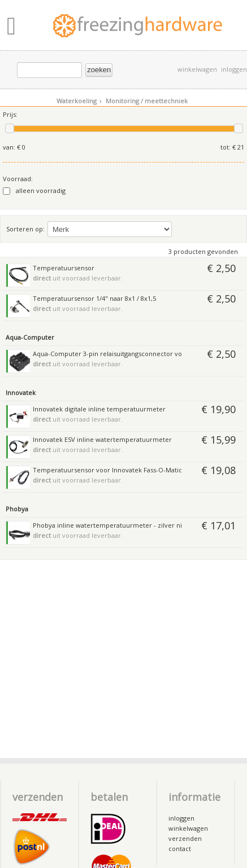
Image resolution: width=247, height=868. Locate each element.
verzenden (185, 838)
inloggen (234, 69)
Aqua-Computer (30, 337)
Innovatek (21, 393)
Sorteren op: (25, 229)
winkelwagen (197, 69)
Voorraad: (18, 179)
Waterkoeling (79, 101)
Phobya (17, 509)
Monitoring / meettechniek (147, 101)
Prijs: (10, 114)
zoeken (99, 70)
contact (180, 849)
